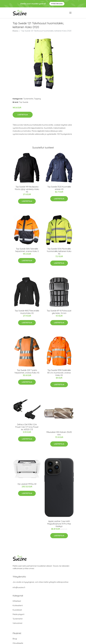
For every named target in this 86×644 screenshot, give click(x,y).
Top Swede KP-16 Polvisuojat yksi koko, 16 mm (59, 312)
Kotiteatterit (18, 605)
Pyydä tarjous (57, 4)
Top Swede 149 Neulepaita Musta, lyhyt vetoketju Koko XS (27, 189)
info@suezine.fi (19, 587)
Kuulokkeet (17, 610)
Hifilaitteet (17, 601)
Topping (37, 99)
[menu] (71, 13)
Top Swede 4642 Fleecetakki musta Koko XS (27, 312)
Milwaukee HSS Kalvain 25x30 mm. (59, 433)
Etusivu (15, 31)
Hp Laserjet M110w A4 (27, 484)
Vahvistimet (17, 623)
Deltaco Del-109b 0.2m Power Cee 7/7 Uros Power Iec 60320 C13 (27, 427)
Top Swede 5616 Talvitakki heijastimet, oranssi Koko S (27, 250)
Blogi (15, 639)
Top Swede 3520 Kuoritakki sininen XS (59, 188)
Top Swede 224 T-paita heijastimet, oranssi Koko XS (27, 371)
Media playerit (18, 614)
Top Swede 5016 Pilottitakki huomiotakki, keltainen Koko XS (59, 251)
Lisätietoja (23, 115)
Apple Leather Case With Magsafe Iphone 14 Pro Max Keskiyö (59, 524)
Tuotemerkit (28, 99)
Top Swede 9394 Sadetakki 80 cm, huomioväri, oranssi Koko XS (59, 373)
